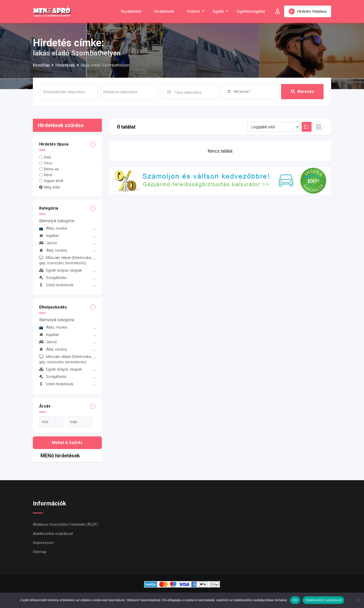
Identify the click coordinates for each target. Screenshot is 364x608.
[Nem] (358, 600)
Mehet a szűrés (67, 443)
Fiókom (194, 11)
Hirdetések (164, 11)
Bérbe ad (51, 169)
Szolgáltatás (53, 278)
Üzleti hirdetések (56, 285)
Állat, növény (53, 250)
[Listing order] (274, 127)
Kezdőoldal (131, 11)
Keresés (302, 92)
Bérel (48, 175)
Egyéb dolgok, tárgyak (61, 270)
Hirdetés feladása (308, 11)
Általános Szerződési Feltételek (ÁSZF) (65, 524)
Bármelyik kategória (57, 221)
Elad (47, 157)
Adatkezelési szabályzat (53, 534)
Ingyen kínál (54, 181)
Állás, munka (53, 228)
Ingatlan (49, 236)
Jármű (48, 243)
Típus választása (188, 92)
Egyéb (218, 11)
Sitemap (40, 552)
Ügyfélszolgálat (251, 11)
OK (295, 600)
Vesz (48, 163)
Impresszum (43, 543)
